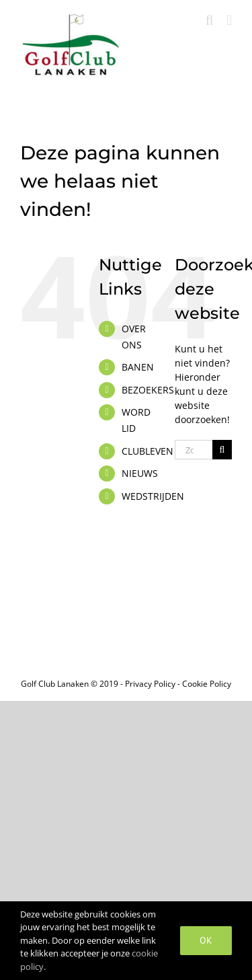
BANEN (138, 367)
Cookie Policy (207, 684)
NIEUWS (140, 473)
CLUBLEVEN (148, 451)
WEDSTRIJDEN (153, 496)
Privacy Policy (150, 684)
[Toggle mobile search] (210, 21)
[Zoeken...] (194, 450)
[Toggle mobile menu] (229, 21)
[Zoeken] (222, 450)
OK (206, 940)
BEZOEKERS (148, 390)
